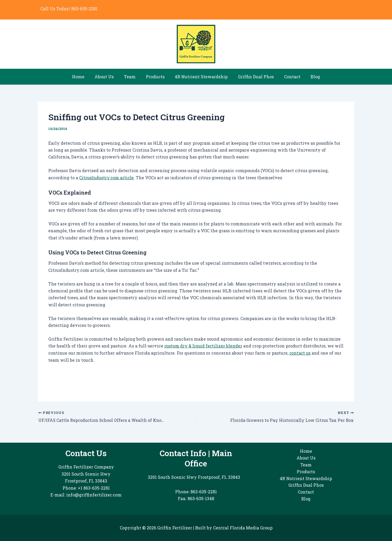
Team (132, 77)
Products (156, 77)
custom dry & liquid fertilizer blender (204, 346)
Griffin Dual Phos (253, 77)
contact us (310, 353)
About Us (109, 77)
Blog (309, 77)
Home (84, 77)
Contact (288, 77)
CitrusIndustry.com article (107, 178)
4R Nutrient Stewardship (200, 77)
